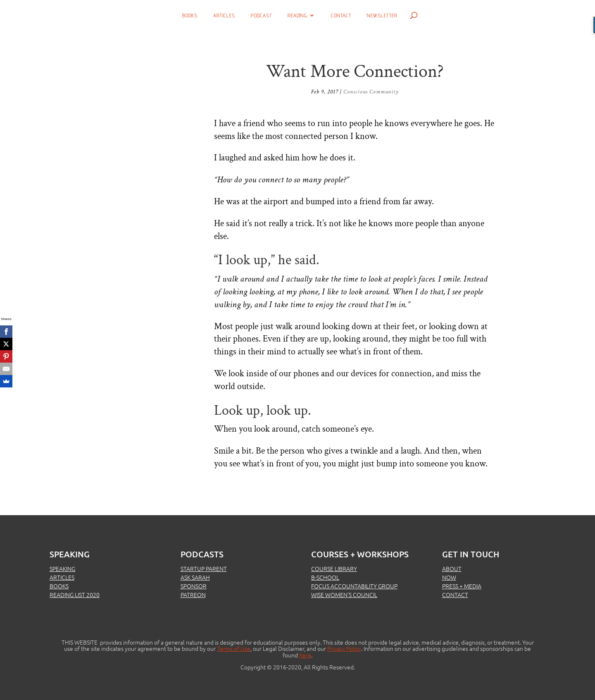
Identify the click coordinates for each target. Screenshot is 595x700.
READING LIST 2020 (75, 595)
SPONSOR (194, 586)
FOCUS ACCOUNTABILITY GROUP (354, 586)
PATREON (193, 595)
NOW (449, 577)
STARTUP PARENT (204, 569)
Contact (341, 16)
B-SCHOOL (325, 577)
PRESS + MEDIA (462, 586)
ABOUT (452, 569)
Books (190, 16)
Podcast (261, 16)
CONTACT (455, 595)
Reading (297, 16)
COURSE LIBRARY (334, 569)
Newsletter (382, 16)
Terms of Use (234, 648)
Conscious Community (371, 92)
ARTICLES (62, 577)
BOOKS (59, 586)
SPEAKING (62, 569)
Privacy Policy (344, 648)
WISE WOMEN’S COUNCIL (344, 595)
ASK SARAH (195, 577)
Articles (224, 16)
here (305, 655)
